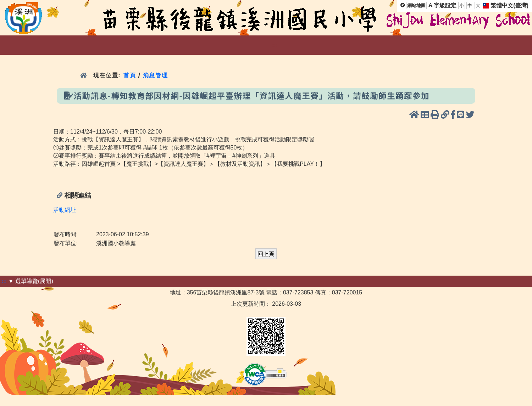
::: (274, 45)
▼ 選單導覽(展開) (31, 281)
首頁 (130, 75)
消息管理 (156, 75)
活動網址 (65, 210)
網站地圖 (416, 5)
